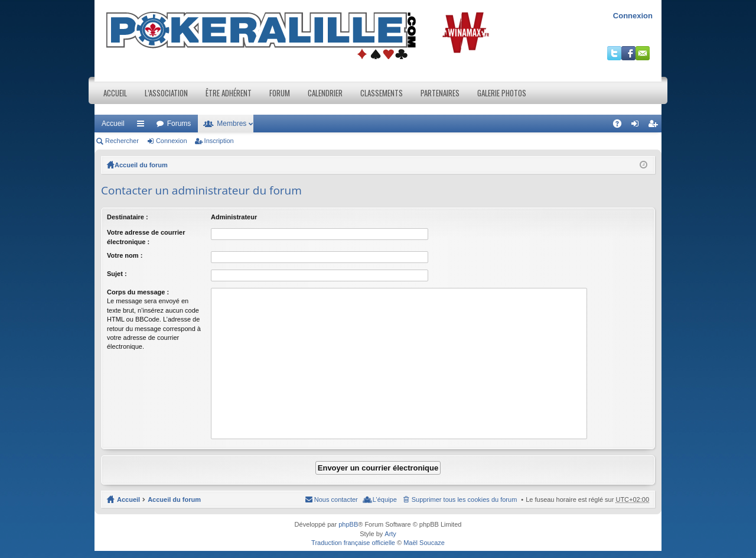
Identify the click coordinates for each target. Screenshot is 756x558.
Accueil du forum (141, 165)
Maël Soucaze (424, 543)
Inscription (219, 141)
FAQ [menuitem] (621, 126)
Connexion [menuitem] (638, 126)
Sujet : (117, 274)
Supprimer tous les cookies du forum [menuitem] (465, 499)
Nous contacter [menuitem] (336, 499)
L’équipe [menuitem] (385, 499)
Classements (382, 93)
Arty (390, 534)
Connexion (633, 16)
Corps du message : (138, 292)
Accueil (115, 93)
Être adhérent (229, 93)
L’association (166, 93)
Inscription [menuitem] (655, 126)
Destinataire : (128, 217)
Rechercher (122, 141)
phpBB (348, 524)
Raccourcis (143, 126)
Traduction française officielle (353, 543)
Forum (280, 93)
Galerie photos (502, 93)
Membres (232, 124)
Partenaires (440, 93)
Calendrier (325, 93)
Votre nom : (125, 255)
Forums (179, 124)
